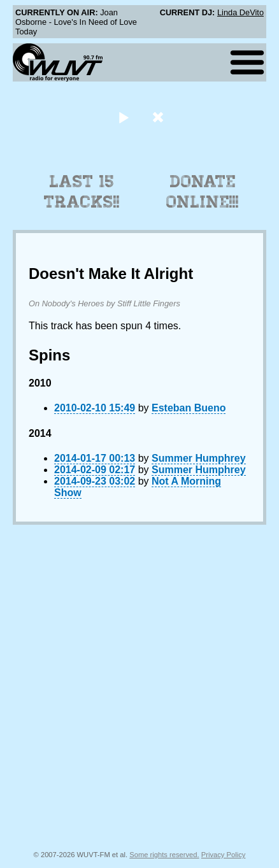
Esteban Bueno (189, 408)
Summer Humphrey (199, 458)
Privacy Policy (224, 855)
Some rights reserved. (164, 855)
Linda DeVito (240, 12)
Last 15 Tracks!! (82, 192)
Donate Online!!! (203, 192)
